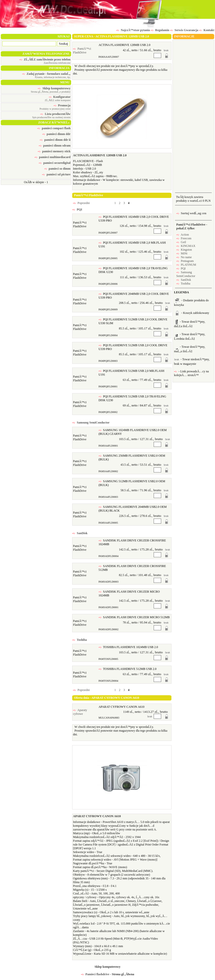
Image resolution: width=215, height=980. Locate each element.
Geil (181, 242)
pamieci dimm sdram (55, 146)
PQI (77, 209)
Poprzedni (81, 203)
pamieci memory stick (54, 151)
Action (183, 235)
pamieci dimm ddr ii (55, 140)
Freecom (184, 238)
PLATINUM (186, 265)
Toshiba (79, 640)
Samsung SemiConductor (91, 423)
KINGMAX (186, 246)
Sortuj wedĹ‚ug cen (191, 213)
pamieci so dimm (57, 169)
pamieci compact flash (54, 128)
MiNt (182, 253)
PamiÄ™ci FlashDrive (82, 51)
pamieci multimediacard (52, 157)
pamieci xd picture (56, 174)
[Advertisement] (193, 116)
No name (184, 257)
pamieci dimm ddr (56, 134)
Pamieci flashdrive (95, 974)
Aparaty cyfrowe (80, 712)
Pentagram (185, 261)
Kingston (184, 250)
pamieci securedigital (55, 163)
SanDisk (80, 533)
